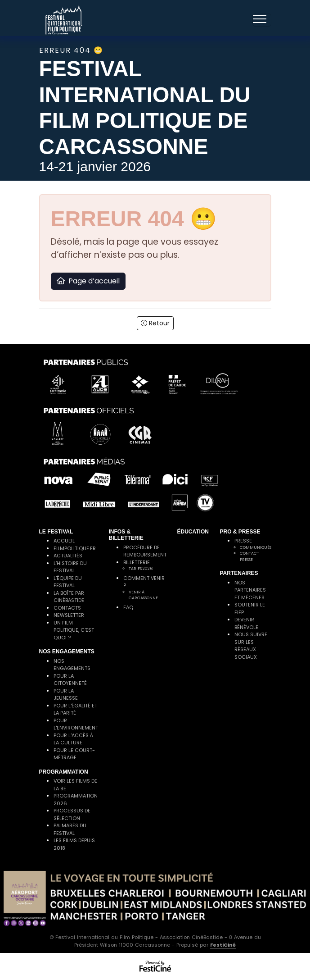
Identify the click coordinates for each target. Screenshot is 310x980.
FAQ (128, 607)
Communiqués (256, 547)
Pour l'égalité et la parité (75, 709)
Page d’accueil (88, 281)
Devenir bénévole (246, 623)
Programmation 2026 (76, 800)
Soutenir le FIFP (250, 609)
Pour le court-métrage (74, 754)
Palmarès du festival (70, 829)
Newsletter (69, 615)
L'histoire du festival (70, 567)
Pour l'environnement (76, 724)
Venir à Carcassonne (143, 595)
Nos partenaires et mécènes (250, 590)
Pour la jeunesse (66, 695)
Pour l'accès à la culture (73, 739)
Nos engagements (72, 665)
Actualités (68, 556)
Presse (243, 541)
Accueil (64, 541)
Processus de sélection (72, 814)
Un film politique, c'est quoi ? (74, 630)
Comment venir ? (144, 582)
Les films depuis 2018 (74, 844)
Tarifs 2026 (141, 569)
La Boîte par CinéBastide (69, 597)
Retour (155, 323)
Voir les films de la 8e (75, 785)
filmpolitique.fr (75, 548)
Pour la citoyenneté (70, 680)
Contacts (67, 608)
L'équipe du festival (68, 582)
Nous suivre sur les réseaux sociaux (251, 646)
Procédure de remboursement (145, 551)
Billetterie (137, 562)
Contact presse (249, 556)
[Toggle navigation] (262, 20)
